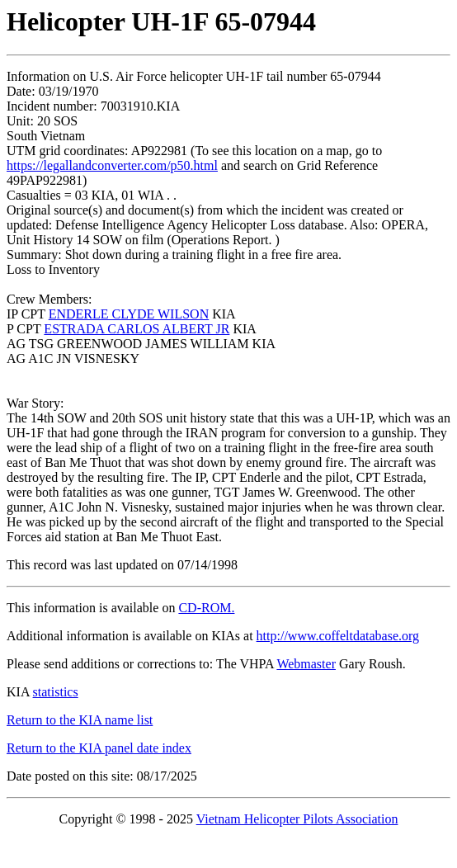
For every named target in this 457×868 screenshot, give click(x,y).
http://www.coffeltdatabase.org (338, 636)
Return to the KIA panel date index (99, 748)
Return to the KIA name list (80, 720)
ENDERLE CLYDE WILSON (129, 314)
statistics (56, 692)
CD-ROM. (206, 608)
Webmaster (306, 664)
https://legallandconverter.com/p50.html (112, 165)
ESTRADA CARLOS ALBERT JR (137, 329)
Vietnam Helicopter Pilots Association (297, 819)
